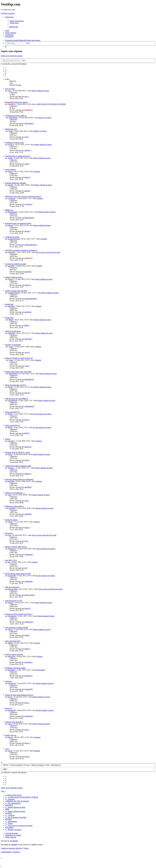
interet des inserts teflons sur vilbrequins (19, 479)
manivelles (12, 656)
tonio (11, 131)
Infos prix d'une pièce (13, 641)
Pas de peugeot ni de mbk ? (42, 414)
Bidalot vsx (9, 210)
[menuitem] (17, 21)
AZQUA (11, 145)
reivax (10, 751)
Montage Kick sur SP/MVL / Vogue (18, 452)
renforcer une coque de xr (14, 722)
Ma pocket (9, 533)
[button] (6, 75)
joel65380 (11, 333)
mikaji (10, 629)
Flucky (10, 522)
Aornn (10, 158)
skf (9, 562)
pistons (8, 439)
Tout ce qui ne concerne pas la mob (48, 252)
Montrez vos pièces (45, 118)
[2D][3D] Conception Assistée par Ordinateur (21, 250)
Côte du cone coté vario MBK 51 (17, 399)
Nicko (10, 454)
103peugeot (12, 549)
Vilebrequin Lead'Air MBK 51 (16, 116)
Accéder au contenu (8, 13)
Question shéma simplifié (14, 654)
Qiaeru (26, 848)
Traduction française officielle (11, 848)
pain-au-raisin (13, 589)
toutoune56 (12, 683)
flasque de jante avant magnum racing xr (19, 695)
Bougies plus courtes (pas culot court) (18, 372)
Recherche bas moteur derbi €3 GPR (18, 574)
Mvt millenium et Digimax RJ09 (17, 628)
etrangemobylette (14, 239)
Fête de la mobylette (12, 587)
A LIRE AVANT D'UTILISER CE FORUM (51, 104)
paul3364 (11, 266)
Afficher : (13, 765)
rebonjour (9, 681)
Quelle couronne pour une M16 (16, 291)
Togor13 (11, 279)
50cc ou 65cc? (10, 89)
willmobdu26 (12, 400)
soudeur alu (9, 304)
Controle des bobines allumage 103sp (18, 466)
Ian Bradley (14, 841)
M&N (11, 320)
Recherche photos (11, 520)
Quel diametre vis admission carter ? (18, 156)
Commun (37, 171)
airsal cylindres (10, 170)
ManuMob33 (13, 374)
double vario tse (11, 735)
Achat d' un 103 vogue (13, 331)
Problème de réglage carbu (14, 143)
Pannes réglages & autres (40, 91)
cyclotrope (11, 198)
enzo (9, 91)
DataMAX (11, 104)
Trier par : (34, 765)
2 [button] (6, 70)
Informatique (41, 670)
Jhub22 (10, 643)
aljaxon (10, 171)
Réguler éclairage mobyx (14, 277)
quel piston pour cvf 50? (14, 601)
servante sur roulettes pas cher (16, 264)
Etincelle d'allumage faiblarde (16, 183)
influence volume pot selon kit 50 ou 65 (19, 358)
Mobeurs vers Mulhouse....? (15, 493)
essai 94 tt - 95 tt (11, 560)
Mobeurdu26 (12, 212)
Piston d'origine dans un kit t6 (16, 385)
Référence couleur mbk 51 (14, 506)
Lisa (9, 535)
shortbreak (11, 670)
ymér (10, 495)
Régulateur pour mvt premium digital (18, 223)
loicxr (10, 697)
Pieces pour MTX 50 (12, 412)
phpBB (14, 845)
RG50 (10, 414)
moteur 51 (9, 708)
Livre (7, 749)
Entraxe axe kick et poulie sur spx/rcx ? (19, 614)
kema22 (11, 603)
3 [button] (6, 72)
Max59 (10, 387)
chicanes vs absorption (13, 345)
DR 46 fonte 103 (11, 129)
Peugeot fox (9, 318)
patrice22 (11, 441)
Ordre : (53, 765)
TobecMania (13, 118)
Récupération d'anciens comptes (16, 102)
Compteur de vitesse (12, 237)
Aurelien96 (12, 576)
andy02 (10, 185)
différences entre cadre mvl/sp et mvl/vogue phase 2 (23, 196)
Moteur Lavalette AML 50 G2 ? (16, 547)
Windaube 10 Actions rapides (15, 668)
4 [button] (6, 73)
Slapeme (11, 468)
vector (11, 347)
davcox (10, 737)
